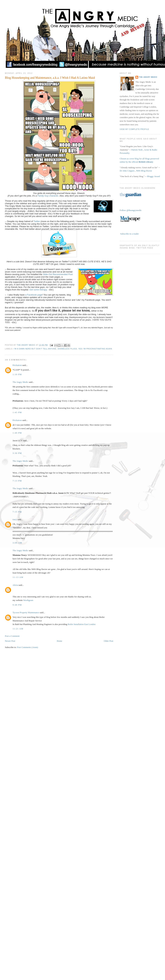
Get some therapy (38, 290)
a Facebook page (34, 295)
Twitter (37, 221)
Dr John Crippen (127, 171)
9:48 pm (17, 605)
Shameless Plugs (67, 349)
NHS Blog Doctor (144, 171)
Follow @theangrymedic (131, 210)
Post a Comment (12, 636)
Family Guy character (48, 196)
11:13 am (18, 577)
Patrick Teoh (137, 150)
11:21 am (18, 629)
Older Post (109, 641)
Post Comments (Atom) (28, 647)
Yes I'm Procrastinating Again (95, 349)
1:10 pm (17, 374)
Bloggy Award (153, 176)
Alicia (15, 585)
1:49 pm (17, 433)
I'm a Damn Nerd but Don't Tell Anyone (35, 349)
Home (60, 641)
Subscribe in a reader (129, 234)
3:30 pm (17, 453)
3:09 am (17, 543)
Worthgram (28, 600)
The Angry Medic (26, 345)
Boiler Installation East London (82, 624)
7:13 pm (17, 481)
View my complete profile (134, 129)
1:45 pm (17, 412)
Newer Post (10, 641)
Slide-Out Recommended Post (58, 274)
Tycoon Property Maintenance (26, 612)
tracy (15, 519)
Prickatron (17, 365)
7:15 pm (17, 512)
